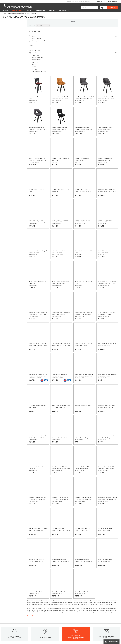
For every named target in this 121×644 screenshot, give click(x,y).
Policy (64, 620)
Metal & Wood (10, 54)
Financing (81, 1)
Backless (14, 85)
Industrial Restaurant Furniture (42, 624)
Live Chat (99, 2)
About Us (69, 1)
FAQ (63, 618)
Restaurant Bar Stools (13, 14)
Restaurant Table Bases (10, 620)
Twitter (88, 600)
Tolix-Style (14, 80)
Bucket (14, 69)
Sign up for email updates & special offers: (31, 600)
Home (4, 14)
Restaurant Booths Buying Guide (43, 626)
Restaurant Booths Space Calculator (103, 635)
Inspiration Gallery (97, 615)
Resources (36, 615)
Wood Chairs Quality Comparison (102, 626)
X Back (14, 83)
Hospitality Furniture (9, 631)
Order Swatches (96, 618)
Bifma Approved (96, 631)
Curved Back (14, 78)
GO (73, 600)
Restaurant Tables (8, 618)
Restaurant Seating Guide (99, 622)
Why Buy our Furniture (98, 633)
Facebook (84, 600)
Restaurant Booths (9, 624)
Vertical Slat (14, 71)
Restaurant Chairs (8, 613)
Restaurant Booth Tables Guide (101, 637)
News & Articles (37, 618)
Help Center (88, 1)
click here (76, 588)
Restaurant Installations (40, 620)
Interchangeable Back (14, 87)
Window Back (14, 76)
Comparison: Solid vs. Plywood (101, 628)
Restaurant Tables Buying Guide (42, 628)
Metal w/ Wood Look (13, 57)
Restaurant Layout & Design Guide (102, 620)
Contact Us (75, 1)
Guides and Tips (37, 622)
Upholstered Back (14, 73)
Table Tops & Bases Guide (99, 624)
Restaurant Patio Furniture (11, 626)
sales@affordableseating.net (106, 588)
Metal (8, 52)
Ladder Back (14, 66)
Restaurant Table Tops (10, 622)
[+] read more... (8, 35)
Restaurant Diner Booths (11, 628)
